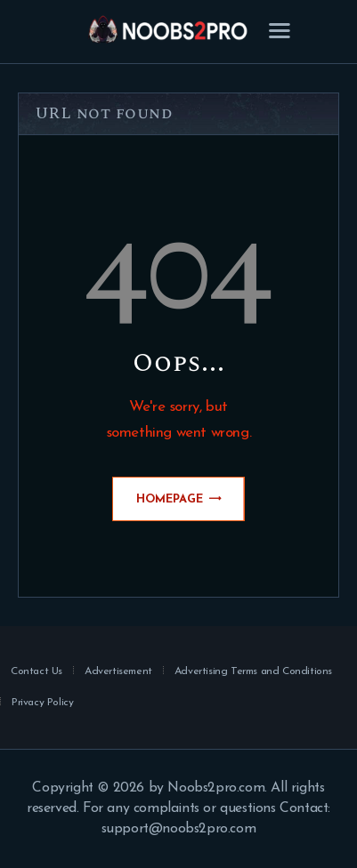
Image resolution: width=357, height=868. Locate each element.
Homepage (170, 499)
